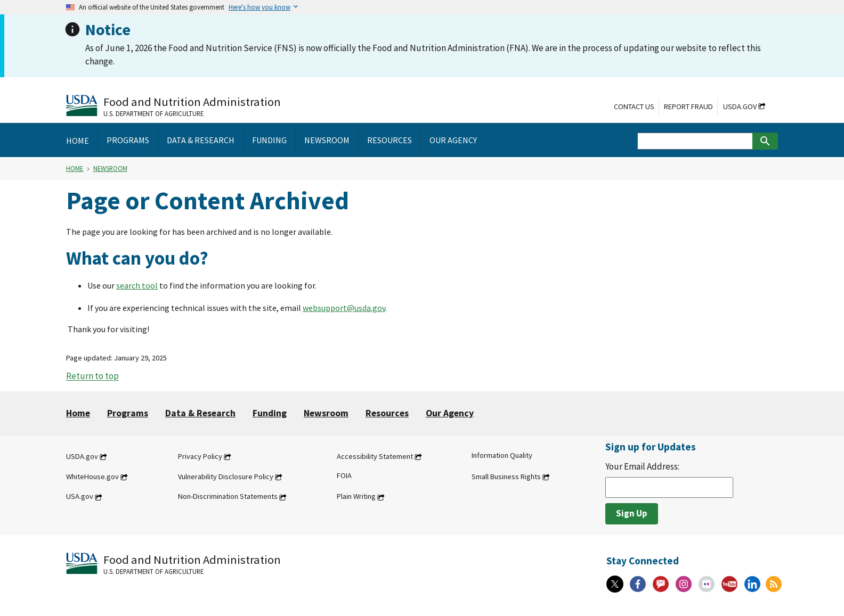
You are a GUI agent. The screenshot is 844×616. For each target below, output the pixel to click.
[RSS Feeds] (774, 584)
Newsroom (110, 168)
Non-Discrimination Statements (228, 497)
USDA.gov (740, 106)
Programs (128, 413)
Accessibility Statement (375, 456)
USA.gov (80, 497)
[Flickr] (707, 584)
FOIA (344, 475)
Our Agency (450, 413)
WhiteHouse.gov (92, 477)
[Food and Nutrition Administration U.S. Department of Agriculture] (173, 106)
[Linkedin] (752, 584)
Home (75, 168)
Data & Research (200, 413)
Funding (270, 413)
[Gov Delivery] (661, 584)
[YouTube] (729, 584)
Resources (387, 413)
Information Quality (502, 455)
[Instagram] (684, 584)
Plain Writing (356, 497)
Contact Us (634, 106)
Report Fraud (688, 106)
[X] (615, 584)
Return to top (92, 376)
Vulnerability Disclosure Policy (226, 477)
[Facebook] (638, 584)
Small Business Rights (506, 477)
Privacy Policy (200, 456)
